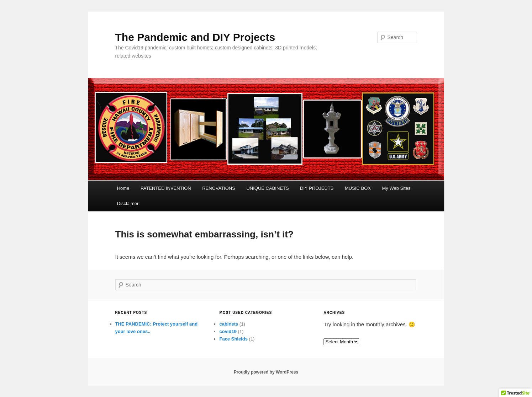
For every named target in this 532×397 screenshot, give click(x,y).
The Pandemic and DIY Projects (195, 37)
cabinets (229, 324)
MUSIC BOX (358, 188)
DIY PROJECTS (317, 188)
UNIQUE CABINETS (267, 188)
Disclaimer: (128, 203)
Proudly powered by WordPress (266, 372)
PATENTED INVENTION (166, 188)
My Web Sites (396, 188)
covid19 (228, 331)
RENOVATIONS (219, 188)
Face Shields (233, 339)
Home (123, 188)
